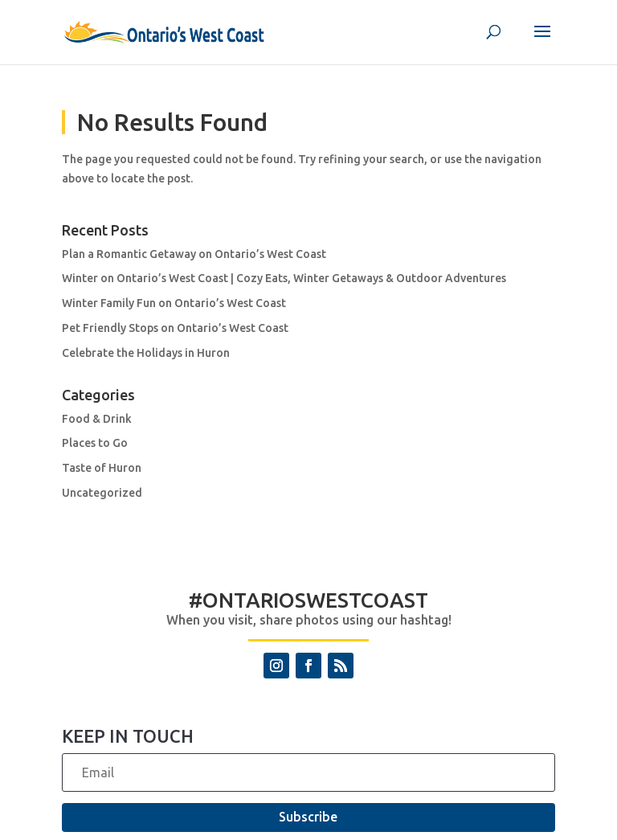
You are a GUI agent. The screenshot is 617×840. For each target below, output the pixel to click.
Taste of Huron (102, 468)
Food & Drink (97, 419)
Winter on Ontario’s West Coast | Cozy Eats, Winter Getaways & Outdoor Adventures (284, 278)
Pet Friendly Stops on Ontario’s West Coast (175, 328)
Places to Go (95, 443)
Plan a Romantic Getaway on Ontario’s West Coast (194, 254)
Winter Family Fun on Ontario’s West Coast (174, 303)
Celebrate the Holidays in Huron (146, 353)
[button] (542, 42)
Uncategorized (102, 493)
